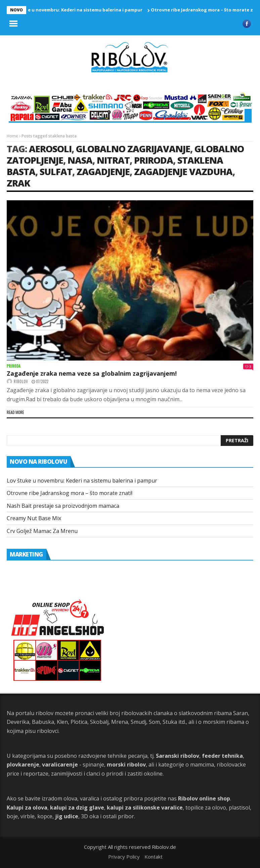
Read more (15, 412)
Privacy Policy (124, 857)
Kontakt (154, 857)
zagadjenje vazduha (183, 172)
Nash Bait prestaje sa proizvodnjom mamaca (63, 506)
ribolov (21, 381)
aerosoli (50, 149)
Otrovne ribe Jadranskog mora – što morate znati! (70, 493)
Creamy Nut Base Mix (34, 518)
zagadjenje (103, 172)
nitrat (113, 160)
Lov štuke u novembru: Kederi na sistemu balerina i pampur (78, 10)
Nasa (80, 160)
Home (12, 136)
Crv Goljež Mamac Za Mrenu (42, 531)
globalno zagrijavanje (133, 149)
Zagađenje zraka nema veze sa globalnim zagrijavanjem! (92, 373)
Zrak (18, 183)
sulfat (56, 172)
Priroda (14, 366)
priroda (154, 160)
